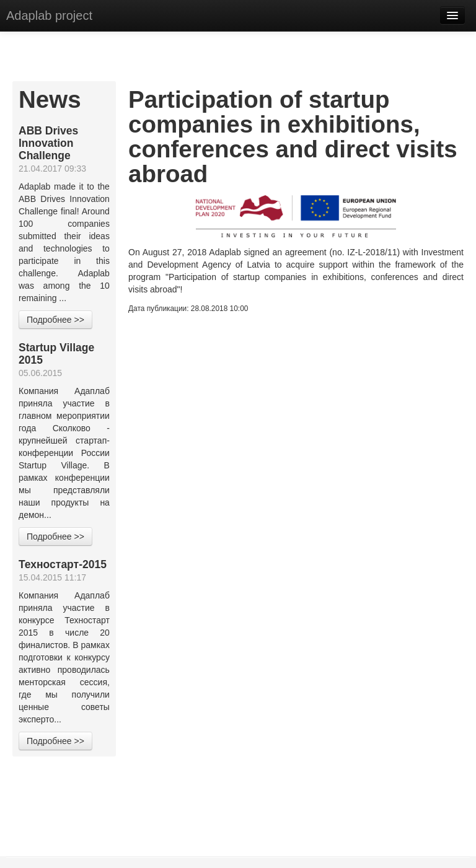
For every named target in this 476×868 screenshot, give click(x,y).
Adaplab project (49, 15)
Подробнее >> (55, 320)
